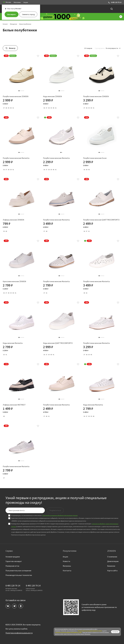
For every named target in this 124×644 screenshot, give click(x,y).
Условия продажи (13, 557)
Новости (66, 561)
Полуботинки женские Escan (95, 160)
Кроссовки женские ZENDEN (14, 284)
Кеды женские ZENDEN (52, 96)
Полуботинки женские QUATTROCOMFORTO (101, 222)
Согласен (115, 632)
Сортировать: (100, 48)
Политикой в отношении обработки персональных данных (60, 515)
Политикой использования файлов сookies (90, 631)
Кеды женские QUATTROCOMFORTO (58, 345)
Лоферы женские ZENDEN (13, 222)
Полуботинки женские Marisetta (16, 160)
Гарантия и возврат (14, 561)
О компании (112, 557)
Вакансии (111, 566)
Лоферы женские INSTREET (14, 407)
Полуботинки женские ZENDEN (16, 96)
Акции (26, 2)
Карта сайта (112, 571)
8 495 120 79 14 (115, 2)
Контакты (67, 571)
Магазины (17, 2)
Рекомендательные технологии (19, 575)
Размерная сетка (12, 566)
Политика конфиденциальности (19, 633)
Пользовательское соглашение (18, 571)
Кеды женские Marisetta (13, 345)
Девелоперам (113, 561)
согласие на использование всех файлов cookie (68, 632)
